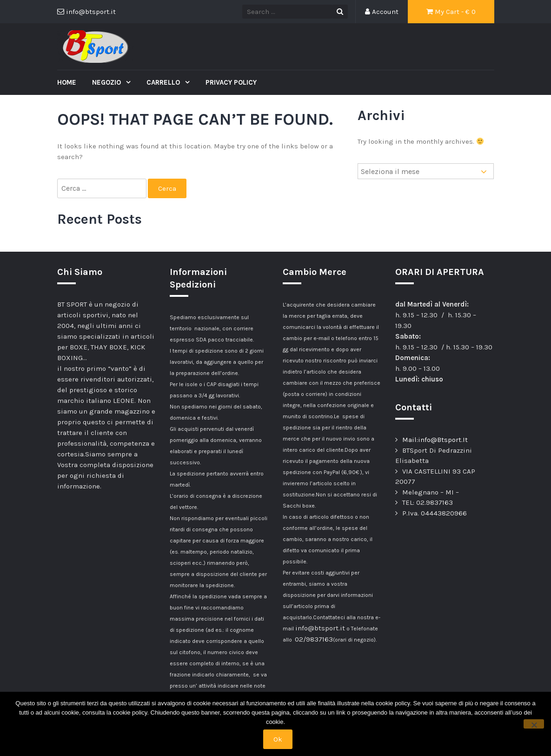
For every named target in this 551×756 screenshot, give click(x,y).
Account (382, 12)
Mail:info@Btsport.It (435, 440)
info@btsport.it (320, 628)
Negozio (107, 82)
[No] (534, 724)
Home (67, 82)
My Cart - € (451, 12)
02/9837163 (314, 639)
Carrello (164, 82)
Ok (278, 739)
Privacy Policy (231, 82)
